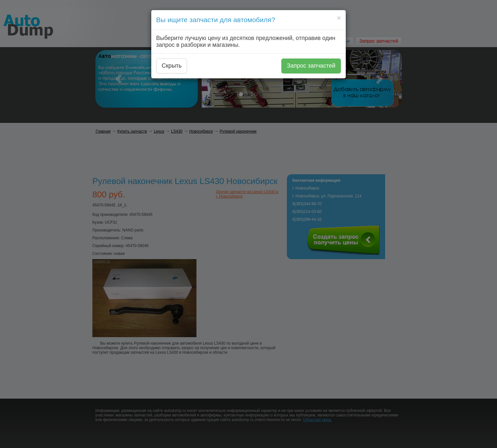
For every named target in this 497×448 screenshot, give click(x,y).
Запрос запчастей (311, 66)
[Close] (339, 18)
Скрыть (172, 66)
